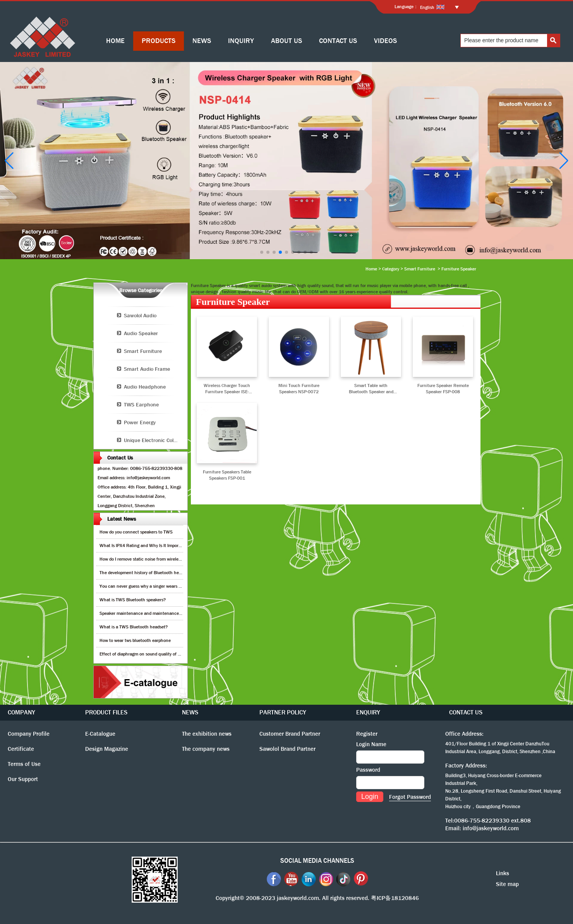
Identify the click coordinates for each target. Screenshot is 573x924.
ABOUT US (286, 41)
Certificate (21, 749)
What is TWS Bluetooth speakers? (133, 600)
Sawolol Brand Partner (287, 749)
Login (370, 797)
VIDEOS (385, 41)
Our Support (23, 779)
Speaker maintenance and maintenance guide (145, 613)
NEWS (202, 41)
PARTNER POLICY (283, 712)
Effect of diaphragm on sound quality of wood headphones (156, 654)
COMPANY (21, 712)
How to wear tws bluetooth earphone (135, 640)
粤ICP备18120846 (395, 898)
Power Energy (140, 422)
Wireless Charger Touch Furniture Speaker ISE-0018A (227, 389)
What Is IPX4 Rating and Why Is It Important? (144, 545)
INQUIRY (241, 41)
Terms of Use (24, 764)
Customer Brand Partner (290, 734)
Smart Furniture (420, 269)
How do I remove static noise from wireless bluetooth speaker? (160, 559)
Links (503, 873)
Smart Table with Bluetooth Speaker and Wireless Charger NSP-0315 (371, 389)
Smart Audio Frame (147, 369)
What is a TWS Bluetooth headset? (134, 627)
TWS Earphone (141, 404)
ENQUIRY (368, 712)
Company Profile (29, 734)
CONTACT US (338, 41)
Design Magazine (107, 749)
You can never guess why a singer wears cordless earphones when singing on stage (180, 586)
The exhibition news (207, 734)
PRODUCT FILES (106, 712)
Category (391, 269)
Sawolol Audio (140, 315)
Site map (507, 884)
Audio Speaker (141, 333)
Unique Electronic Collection (156, 440)
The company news (206, 749)
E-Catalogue (100, 734)
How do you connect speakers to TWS (136, 532)
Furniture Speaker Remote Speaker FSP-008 (443, 389)
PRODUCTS (159, 41)
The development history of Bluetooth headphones (149, 573)
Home (371, 269)
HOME (115, 41)
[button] (262, 252)
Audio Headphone (145, 387)
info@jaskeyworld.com (491, 828)
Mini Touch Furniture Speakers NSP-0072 (299, 389)
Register (367, 734)
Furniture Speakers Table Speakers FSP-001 (227, 475)
